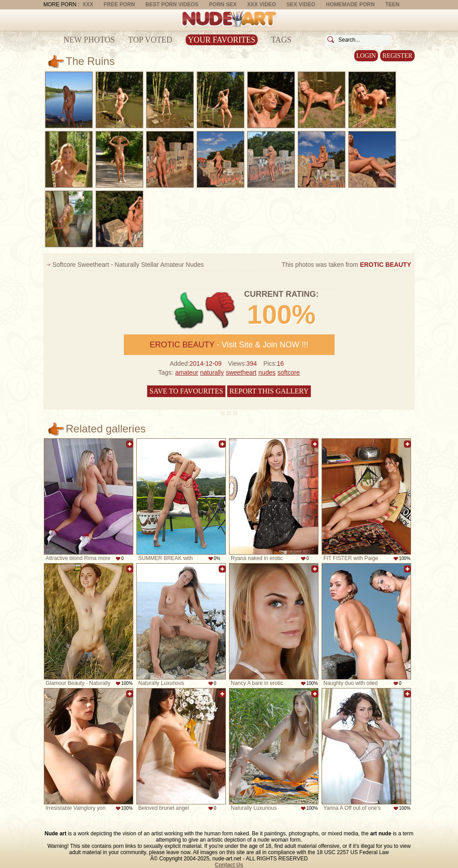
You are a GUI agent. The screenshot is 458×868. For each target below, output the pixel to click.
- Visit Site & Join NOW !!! (229, 345)
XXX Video (261, 4)
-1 (221, 310)
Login (366, 56)
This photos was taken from (346, 265)
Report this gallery (269, 391)
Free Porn (119, 4)
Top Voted (150, 40)
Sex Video (301, 4)
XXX (88, 4)
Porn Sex (223, 4)
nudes (267, 372)
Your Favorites (222, 40)
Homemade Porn (350, 4)
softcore (288, 372)
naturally (212, 372)
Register (397, 56)
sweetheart (241, 372)
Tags (281, 40)
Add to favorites (130, 444)
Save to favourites (186, 391)
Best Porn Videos (172, 4)
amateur (187, 372)
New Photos (89, 40)
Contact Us (229, 865)
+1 (189, 310)
